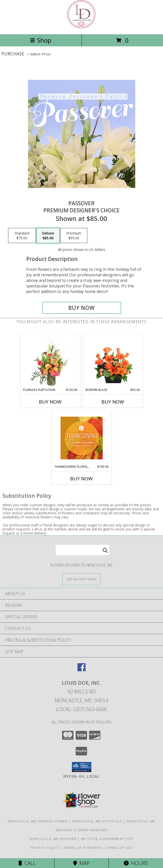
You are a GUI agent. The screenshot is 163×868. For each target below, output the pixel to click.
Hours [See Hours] (136, 863)
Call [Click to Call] (27, 863)
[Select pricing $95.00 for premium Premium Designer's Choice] (74, 236)
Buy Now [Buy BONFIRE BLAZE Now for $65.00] (113, 402)
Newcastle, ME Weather (53, 839)
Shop (41, 40)
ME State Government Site (107, 839)
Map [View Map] (82, 863)
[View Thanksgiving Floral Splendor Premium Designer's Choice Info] (82, 438)
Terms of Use (119, 848)
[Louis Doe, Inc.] (82, 27)
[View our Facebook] (82, 670)
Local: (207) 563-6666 (82, 709)
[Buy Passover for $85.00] (82, 308)
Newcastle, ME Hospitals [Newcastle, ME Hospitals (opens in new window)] (97, 821)
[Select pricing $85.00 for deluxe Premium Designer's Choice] (48, 236)
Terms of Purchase (83, 848)
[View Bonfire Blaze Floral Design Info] (113, 361)
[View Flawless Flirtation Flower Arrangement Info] (50, 361)
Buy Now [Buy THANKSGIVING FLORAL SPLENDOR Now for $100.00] (82, 479)
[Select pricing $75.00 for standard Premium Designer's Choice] (22, 236)
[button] (82, 767)
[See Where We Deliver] (82, 579)
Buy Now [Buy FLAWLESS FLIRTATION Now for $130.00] (50, 402)
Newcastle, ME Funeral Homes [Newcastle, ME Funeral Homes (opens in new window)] (38, 821)
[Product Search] (83, 550)
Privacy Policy (45, 848)
